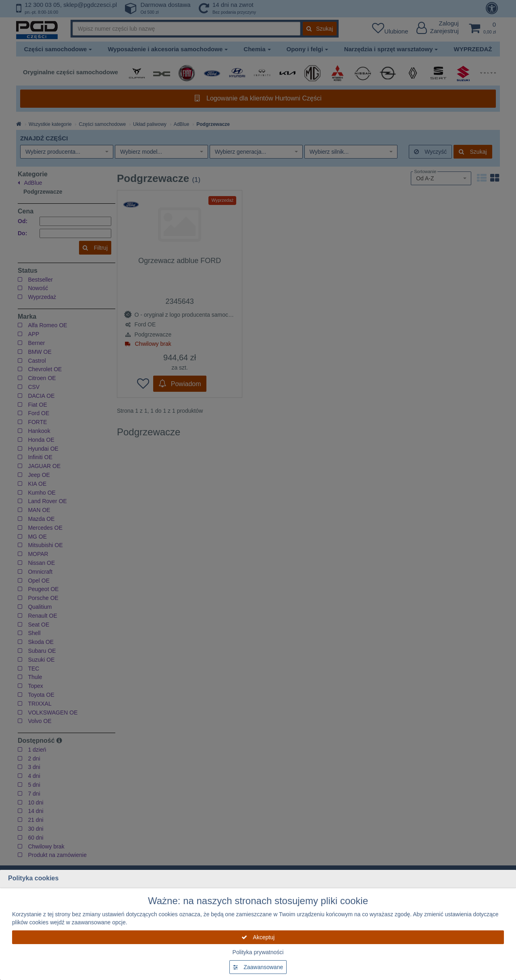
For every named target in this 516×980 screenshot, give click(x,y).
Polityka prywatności (258, 952)
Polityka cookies (33, 878)
